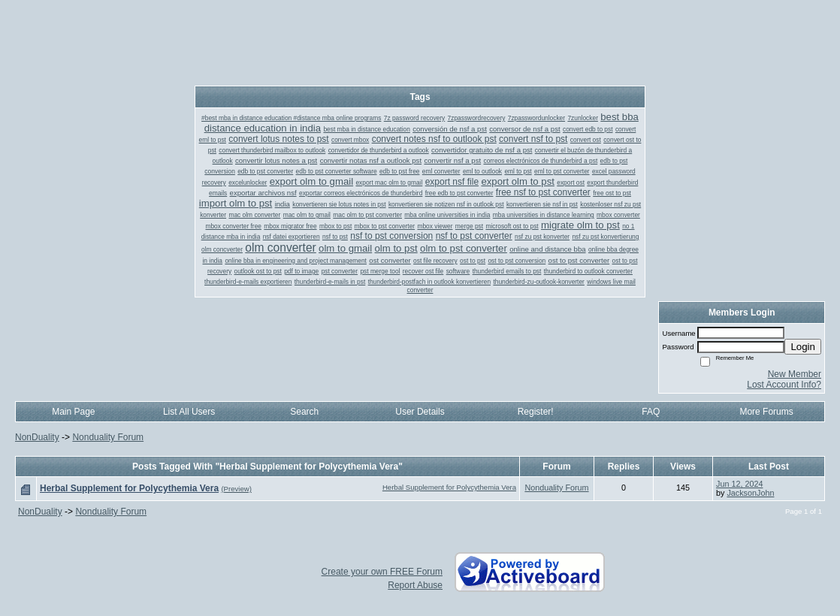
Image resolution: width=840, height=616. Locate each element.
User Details (420, 412)
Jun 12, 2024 (739, 484)
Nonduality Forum (108, 437)
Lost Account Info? (784, 385)
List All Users (189, 412)
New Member (795, 374)
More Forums (766, 412)
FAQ (651, 412)
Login (803, 347)
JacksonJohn (750, 493)
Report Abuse (415, 585)
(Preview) (236, 489)
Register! (536, 412)
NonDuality (37, 437)
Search (304, 412)
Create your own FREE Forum (382, 572)
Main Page (73, 412)
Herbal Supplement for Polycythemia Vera (449, 487)
